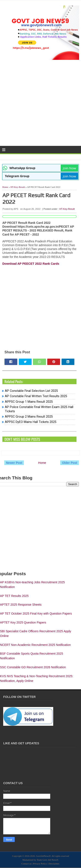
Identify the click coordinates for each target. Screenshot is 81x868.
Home (5, 187)
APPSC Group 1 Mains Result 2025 (29, 402)
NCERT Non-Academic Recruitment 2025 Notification (35, 645)
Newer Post (14, 463)
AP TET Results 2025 (14, 596)
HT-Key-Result (18, 187)
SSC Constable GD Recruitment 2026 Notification (33, 667)
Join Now (69, 168)
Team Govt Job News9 (47, 860)
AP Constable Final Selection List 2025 (31, 391)
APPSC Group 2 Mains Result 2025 (29, 417)
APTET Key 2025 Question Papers (23, 622)
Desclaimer (54, 864)
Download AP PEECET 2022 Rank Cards (31, 264)
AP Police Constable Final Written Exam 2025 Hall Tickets (39, 409)
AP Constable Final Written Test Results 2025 (36, 396)
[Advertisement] (40, 104)
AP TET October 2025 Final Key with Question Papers (36, 614)
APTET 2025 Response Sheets (21, 605)
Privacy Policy (40, 864)
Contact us (26, 864)
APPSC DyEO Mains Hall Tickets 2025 (31, 422)
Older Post (70, 463)
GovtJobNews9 (43, 856)
